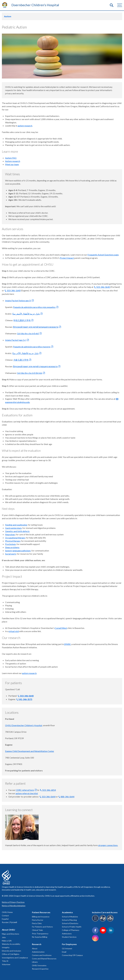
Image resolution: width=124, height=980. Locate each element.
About (35, 948)
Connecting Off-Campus (72, 955)
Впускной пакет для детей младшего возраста (36, 327)
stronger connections (108, 845)
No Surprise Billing (40, 937)
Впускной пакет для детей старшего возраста (35, 366)
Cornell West (61, 628)
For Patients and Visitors (42, 927)
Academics (67, 912)
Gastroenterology (13, 528)
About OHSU (8, 930)
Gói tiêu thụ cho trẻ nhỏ (28, 333)
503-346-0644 (49, 797)
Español (5, 919)
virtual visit (14, 631)
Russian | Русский (9, 922)
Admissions (67, 934)
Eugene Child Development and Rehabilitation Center (30, 751)
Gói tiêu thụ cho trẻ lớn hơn (30, 373)
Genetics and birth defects (17, 531)
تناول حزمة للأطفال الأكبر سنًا (26, 353)
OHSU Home (7, 912)
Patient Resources (41, 912)
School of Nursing (69, 920)
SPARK (67, 644)
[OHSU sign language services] (103, 921)
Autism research (13, 161)
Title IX (5, 961)
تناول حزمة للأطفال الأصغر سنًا (26, 314)
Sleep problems (12, 547)
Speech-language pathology (18, 551)
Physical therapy (13, 541)
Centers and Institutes (42, 955)
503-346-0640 (103, 287)
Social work (11, 554)
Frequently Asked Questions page (103, 255)
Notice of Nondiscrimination (14, 906)
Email (64, 952)
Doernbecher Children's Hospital (35, 5)
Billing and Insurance (41, 917)
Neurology (10, 534)
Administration (38, 952)
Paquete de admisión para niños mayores (32, 347)
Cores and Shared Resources (44, 959)
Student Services (69, 937)
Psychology (10, 544)
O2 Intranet (67, 948)
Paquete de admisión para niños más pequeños (34, 307)
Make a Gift (7, 941)
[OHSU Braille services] (96, 921)
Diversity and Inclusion (11, 951)
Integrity (6, 947)
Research (37, 944)
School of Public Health (72, 927)
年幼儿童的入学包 (22, 320)
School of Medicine (70, 917)
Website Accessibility (11, 944)
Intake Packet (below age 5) (18, 301)
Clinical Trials (37, 930)
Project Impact (67, 258)
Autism (8, 16)
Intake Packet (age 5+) (16, 340)
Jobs (4, 937)
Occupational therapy (15, 538)
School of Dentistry (70, 923)
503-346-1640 (14, 290)
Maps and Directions (11, 934)
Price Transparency (40, 934)
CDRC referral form (25, 790)
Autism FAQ (11, 158)
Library (35, 962)
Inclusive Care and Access (105, 912)
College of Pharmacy (71, 930)
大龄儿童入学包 (21, 360)
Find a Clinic (37, 923)
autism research (25, 126)
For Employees (69, 944)
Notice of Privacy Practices (13, 902)
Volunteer (6, 964)
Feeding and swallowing (16, 525)
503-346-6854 (49, 790)
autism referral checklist (27, 793)
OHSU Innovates (39, 965)
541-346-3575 (25, 699)
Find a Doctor (38, 920)
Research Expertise (40, 969)
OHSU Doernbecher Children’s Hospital (24, 725)
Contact (5, 916)
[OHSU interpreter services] (111, 921)
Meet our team (12, 164)
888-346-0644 (67, 797)
